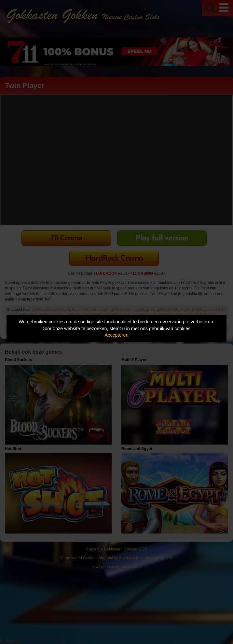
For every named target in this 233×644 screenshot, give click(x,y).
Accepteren (117, 335)
